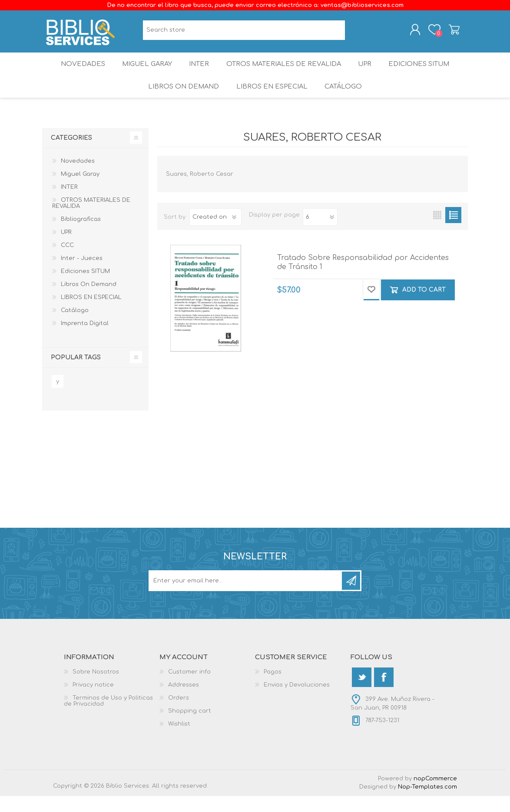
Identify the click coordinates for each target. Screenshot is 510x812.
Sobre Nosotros (96, 688)
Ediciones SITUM (425, 71)
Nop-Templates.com (427, 803)
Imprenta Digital (85, 339)
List (453, 231)
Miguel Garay (143, 71)
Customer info (189, 688)
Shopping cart (447, 32)
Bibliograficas (81, 235)
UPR (367, 71)
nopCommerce (435, 795)
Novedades (76, 71)
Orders (179, 714)
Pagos (273, 688)
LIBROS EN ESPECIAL (271, 100)
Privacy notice (93, 701)
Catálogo (344, 100)
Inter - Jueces (82, 274)
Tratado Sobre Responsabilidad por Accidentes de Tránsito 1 (363, 278)
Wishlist (179, 740)
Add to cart (424, 305)
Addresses (184, 701)
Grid (437, 231)
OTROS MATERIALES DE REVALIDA (285, 71)
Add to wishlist (371, 306)
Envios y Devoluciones (297, 701)
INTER (199, 71)
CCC (67, 261)
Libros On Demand (181, 100)
